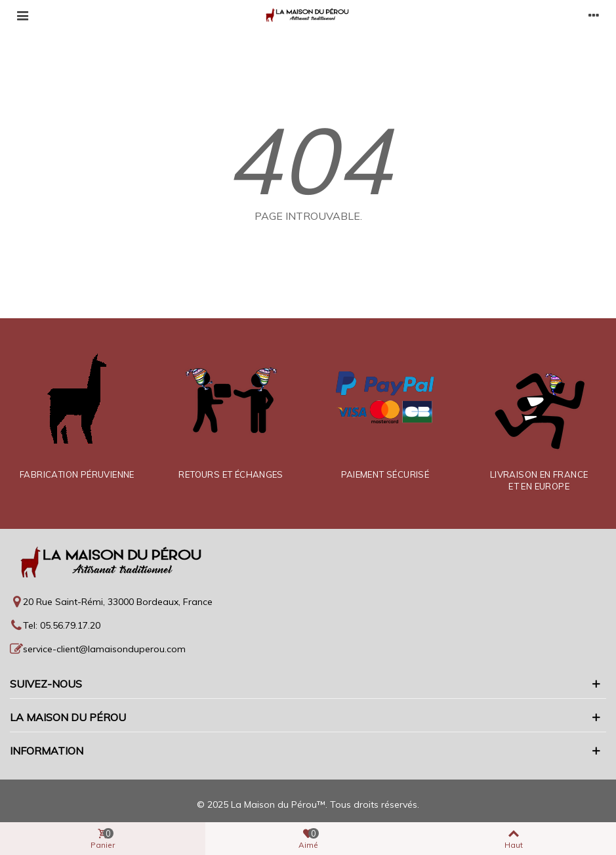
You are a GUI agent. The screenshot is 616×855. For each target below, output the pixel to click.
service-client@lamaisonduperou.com (104, 649)
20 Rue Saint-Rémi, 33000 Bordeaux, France (118, 602)
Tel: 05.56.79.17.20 (62, 625)
